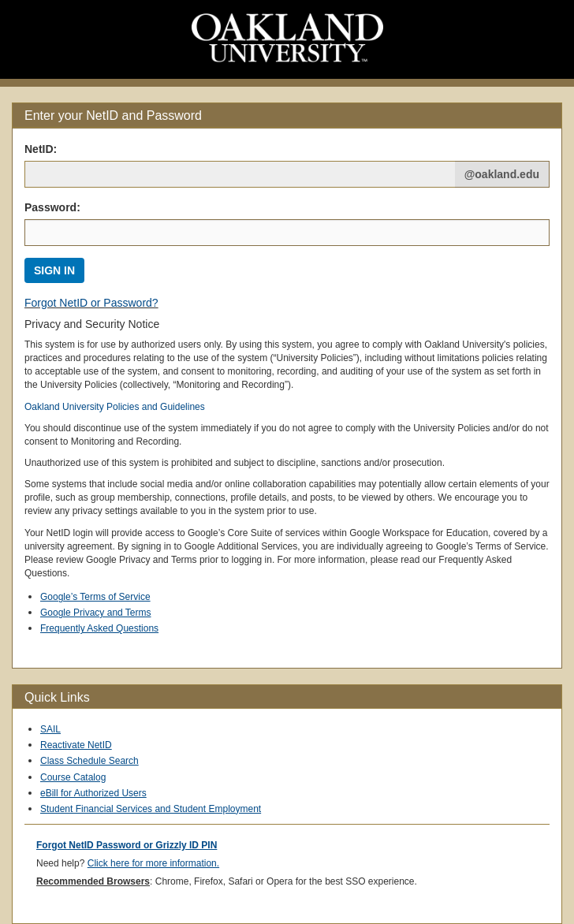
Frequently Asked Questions (99, 628)
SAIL (50, 729)
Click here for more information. (153, 863)
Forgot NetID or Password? (91, 303)
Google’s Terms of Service (95, 597)
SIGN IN (54, 270)
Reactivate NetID (76, 745)
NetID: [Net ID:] (41, 149)
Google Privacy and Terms (96, 613)
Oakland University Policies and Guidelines (115, 407)
